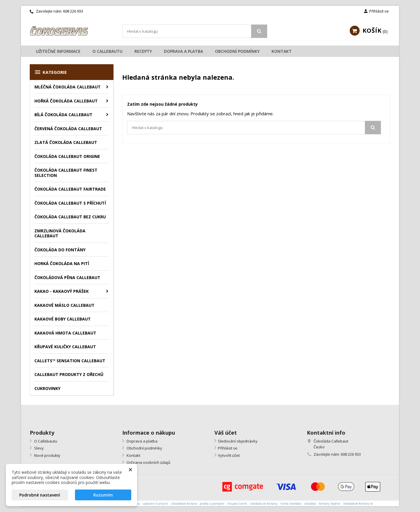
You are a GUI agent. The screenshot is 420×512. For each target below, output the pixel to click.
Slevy (38, 448)
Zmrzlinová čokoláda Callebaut (60, 233)
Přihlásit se (228, 448)
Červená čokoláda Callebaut (68, 129)
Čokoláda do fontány (60, 250)
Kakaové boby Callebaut (63, 319)
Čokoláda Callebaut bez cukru (70, 217)
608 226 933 (73, 11)
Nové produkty (47, 455)
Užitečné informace (58, 51)
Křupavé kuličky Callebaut (65, 347)
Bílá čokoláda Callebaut (63, 115)
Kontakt (282, 51)
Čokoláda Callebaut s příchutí (70, 203)
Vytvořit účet (229, 455)
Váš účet (226, 433)
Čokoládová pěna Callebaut (67, 277)
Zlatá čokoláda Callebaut (66, 142)
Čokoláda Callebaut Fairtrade (70, 189)
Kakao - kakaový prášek (62, 291)
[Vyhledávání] (195, 31)
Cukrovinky (47, 388)
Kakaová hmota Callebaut (65, 333)
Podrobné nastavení (40, 495)
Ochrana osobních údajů (148, 462)
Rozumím (103, 495)
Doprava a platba (183, 51)
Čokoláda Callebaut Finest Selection (66, 173)
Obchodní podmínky (237, 51)
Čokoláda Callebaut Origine (67, 156)
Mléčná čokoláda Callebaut (68, 87)
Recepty (143, 51)
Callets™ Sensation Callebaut (70, 361)
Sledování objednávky (238, 441)
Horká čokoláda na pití (62, 263)
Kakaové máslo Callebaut (64, 305)
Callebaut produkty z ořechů (69, 374)
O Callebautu (107, 51)
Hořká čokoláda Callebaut (66, 101)
